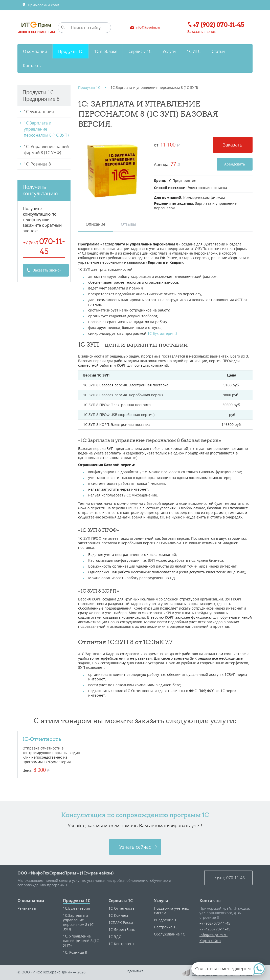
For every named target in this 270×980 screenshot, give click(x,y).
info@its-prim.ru (213, 935)
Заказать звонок (201, 32)
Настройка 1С (166, 927)
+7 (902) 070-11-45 (215, 923)
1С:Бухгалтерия (39, 112)
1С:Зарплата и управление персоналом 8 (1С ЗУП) (46, 129)
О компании (31, 901)
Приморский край (41, 5)
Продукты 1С (77, 901)
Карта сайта (210, 941)
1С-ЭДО (115, 937)
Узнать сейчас (135, 847)
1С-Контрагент (121, 944)
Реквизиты (27, 908)
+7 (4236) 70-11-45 (215, 929)
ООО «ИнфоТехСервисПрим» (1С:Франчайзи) (65, 873)
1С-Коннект (118, 915)
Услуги (161, 901)
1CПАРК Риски (121, 922)
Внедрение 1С (166, 920)
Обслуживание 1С (170, 934)
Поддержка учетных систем (171, 911)
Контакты (210, 901)
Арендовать (235, 164)
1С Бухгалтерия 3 (162, 333)
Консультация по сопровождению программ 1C (135, 815)
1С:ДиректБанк (122, 930)
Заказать (233, 145)
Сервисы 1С (121, 901)
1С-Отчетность (42, 739)
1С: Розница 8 (37, 164)
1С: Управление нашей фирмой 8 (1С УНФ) (46, 150)
